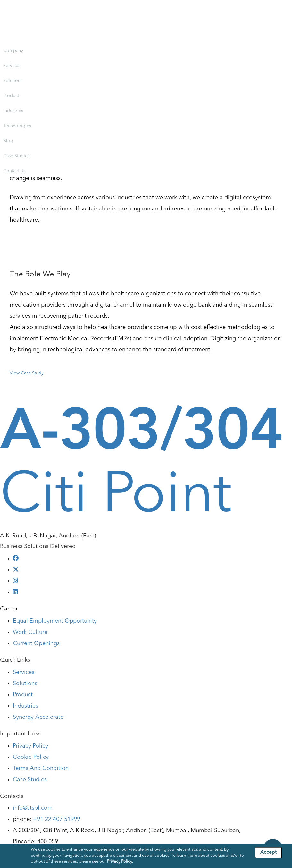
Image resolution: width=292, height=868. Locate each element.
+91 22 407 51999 (57, 819)
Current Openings (36, 643)
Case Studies (16, 156)
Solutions (13, 81)
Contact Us (14, 171)
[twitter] (16, 570)
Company (13, 51)
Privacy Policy (30, 746)
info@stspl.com (33, 808)
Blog (8, 141)
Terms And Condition (41, 768)
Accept (268, 852)
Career (9, 609)
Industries (13, 111)
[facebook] (16, 559)
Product (11, 96)
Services (12, 66)
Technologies (17, 126)
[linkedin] (15, 592)
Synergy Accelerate (38, 717)
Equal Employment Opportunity (55, 621)
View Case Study (27, 373)
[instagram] (15, 581)
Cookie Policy (31, 757)
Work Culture (30, 632)
